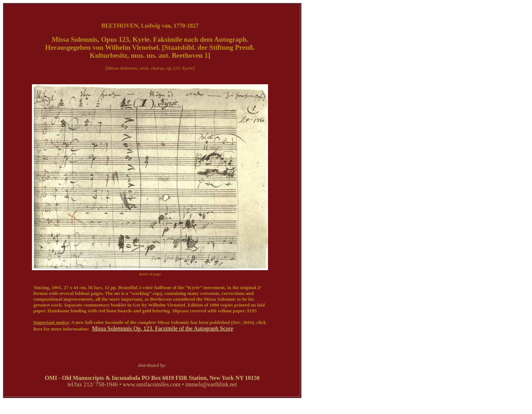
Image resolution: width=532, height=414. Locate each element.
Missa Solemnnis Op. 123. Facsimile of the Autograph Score (163, 328)
